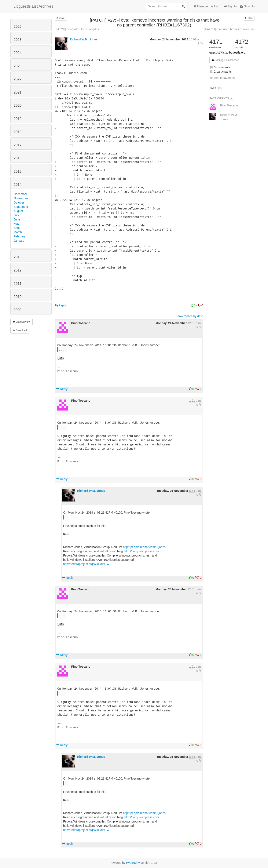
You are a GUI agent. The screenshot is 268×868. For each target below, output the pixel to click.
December (21, 194)
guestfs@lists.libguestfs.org (227, 52)
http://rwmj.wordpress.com (142, 551)
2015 (18, 172)
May (16, 224)
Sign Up (247, 6)
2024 (18, 53)
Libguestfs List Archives (33, 6)
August (18, 211)
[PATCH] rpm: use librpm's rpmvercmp (229, 29)
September (21, 207)
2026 (18, 27)
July (16, 215)
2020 (18, 105)
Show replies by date (189, 316)
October (19, 203)
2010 (18, 297)
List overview (22, 322)
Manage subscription (225, 60)
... (62, 349)
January (19, 241)
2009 (18, 310)
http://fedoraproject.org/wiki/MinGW (86, 564)
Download (20, 330)
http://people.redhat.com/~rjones (144, 547)
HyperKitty (133, 863)
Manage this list (206, 6)
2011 (18, 284)
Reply (60, 305)
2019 (18, 119)
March (18, 232)
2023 (18, 66)
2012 (18, 270)
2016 (18, 158)
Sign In (230, 6)
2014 (18, 185)
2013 (18, 257)
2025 (18, 40)
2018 (18, 132)
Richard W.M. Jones (84, 39)
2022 (18, 79)
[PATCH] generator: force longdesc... (79, 29)
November (21, 198)
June (17, 219)
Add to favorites (222, 78)
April (17, 228)
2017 (18, 145)
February (20, 236)
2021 (18, 92)
